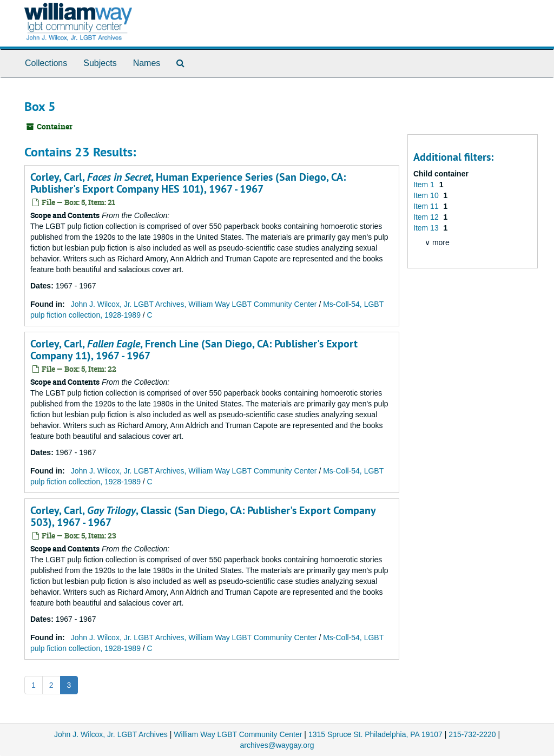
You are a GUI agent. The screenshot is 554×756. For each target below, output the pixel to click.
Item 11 (427, 206)
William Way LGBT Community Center (238, 734)
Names (147, 63)
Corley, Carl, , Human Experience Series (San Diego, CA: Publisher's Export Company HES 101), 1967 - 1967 (188, 183)
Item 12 (427, 217)
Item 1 (425, 185)
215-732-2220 (472, 734)
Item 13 (427, 228)
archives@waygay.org (277, 745)
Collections (46, 63)
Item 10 (427, 195)
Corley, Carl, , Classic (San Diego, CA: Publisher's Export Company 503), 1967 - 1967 (203, 516)
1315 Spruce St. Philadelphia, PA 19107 (375, 734)
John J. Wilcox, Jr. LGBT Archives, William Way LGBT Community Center (194, 304)
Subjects (100, 63)
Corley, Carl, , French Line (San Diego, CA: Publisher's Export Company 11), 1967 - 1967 (194, 350)
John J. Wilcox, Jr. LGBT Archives (111, 734)
